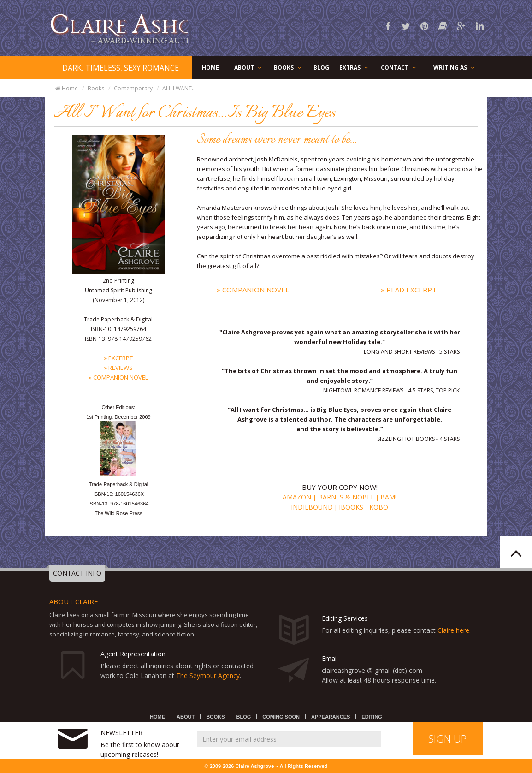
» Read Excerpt (409, 290)
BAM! (388, 497)
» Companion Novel (253, 290)
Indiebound (312, 507)
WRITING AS (455, 68)
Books (96, 88)
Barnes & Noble (345, 497)
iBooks (351, 507)
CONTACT (399, 68)
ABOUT (248, 68)
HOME (210, 68)
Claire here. (454, 630)
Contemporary (133, 88)
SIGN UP (447, 738)
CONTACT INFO (77, 573)
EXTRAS (354, 68)
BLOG (321, 68)
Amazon (298, 497)
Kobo (379, 507)
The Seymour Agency (208, 675)
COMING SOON (281, 717)
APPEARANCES (331, 717)
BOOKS (288, 68)
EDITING (372, 717)
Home (66, 88)
